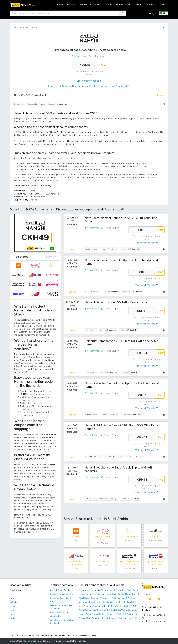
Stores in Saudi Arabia (60, 590)
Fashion (108, 5)
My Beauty (129, 540)
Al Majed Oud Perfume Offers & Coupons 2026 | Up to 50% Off (108, 618)
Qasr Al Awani (103, 566)
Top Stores (21, 257)
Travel (163, 5)
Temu (76, 540)
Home (60, 5)
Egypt (13, 614)
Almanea (156, 568)
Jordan (13, 618)
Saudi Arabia (16, 590)
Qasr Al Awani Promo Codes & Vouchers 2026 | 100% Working (108, 614)
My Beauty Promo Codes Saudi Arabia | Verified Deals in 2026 (107, 602)
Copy (103, 65)
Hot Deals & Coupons (90, 5)
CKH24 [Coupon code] (142, 353)
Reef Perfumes (156, 540)
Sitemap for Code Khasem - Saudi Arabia (62, 607)
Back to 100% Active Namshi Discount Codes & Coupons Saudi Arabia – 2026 (89, 86)
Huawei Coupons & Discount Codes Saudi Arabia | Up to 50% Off (109, 594)
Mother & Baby (123, 5)
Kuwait (13, 598)
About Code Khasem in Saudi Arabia (60, 614)
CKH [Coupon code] (142, 272)
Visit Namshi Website (89, 81)
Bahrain (13, 602)
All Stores (72, 5)
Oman (13, 606)
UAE (12, 594)
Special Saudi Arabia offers (62, 594)
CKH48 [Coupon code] (142, 479)
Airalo (76, 568)
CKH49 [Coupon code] (85, 65)
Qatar (13, 610)
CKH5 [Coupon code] (142, 395)
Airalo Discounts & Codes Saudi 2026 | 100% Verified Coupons (108, 610)
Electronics (151, 5)
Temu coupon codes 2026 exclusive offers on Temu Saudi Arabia (109, 590)
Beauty (138, 5)
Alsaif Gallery (102, 543)
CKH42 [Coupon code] (142, 437)
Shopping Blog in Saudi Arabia (60, 600)
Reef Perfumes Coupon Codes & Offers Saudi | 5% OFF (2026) (108, 606)
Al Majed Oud (129, 568)
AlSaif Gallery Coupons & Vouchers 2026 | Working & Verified (107, 598)
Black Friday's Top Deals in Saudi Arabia (62, 622)
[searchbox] (65, 14)
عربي (152, 14)
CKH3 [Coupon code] (142, 230)
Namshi (35, 27)
